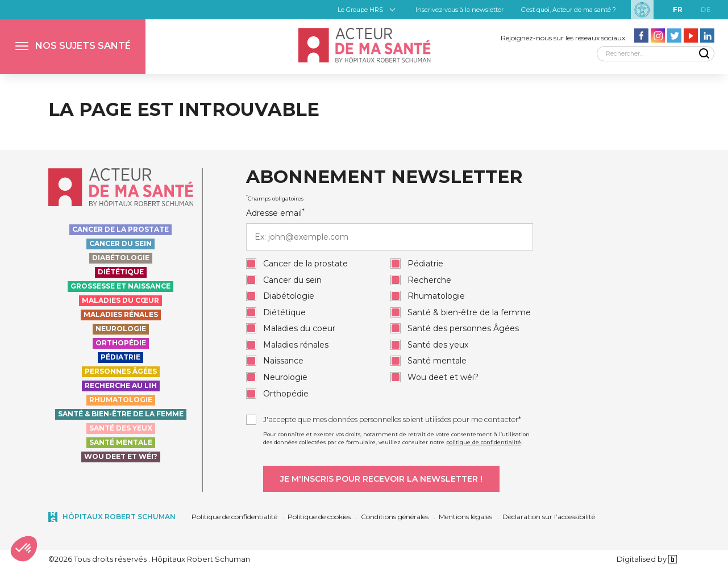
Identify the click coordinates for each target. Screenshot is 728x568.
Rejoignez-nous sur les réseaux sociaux (563, 38)
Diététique (121, 272)
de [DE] (706, 9)
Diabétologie (121, 258)
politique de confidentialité (484, 442)
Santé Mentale (121, 442)
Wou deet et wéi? (121, 456)
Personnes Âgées (121, 371)
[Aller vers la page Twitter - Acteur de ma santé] (674, 35)
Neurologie (121, 329)
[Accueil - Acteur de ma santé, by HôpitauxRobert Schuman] (364, 45)
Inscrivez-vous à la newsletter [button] (459, 10)
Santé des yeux (121, 428)
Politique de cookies (319, 517)
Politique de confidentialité (234, 517)
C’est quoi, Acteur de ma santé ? (569, 10)
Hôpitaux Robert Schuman (119, 517)
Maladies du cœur (120, 300)
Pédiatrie (120, 357)
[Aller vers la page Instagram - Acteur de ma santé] (658, 35)
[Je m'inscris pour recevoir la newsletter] (381, 479)
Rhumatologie (121, 400)
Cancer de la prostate (120, 229)
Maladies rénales (121, 314)
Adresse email (390, 229)
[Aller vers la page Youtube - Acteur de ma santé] (691, 35)
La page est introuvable (184, 109)
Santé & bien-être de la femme (121, 414)
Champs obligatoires (275, 198)
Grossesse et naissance (120, 286)
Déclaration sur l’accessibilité (549, 517)
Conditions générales (395, 517)
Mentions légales (465, 517)
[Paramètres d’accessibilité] (642, 10)
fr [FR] (678, 9)
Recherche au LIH (121, 385)
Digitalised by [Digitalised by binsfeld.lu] (647, 559)
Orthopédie (121, 343)
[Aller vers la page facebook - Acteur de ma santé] (641, 35)
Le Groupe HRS (360, 10)
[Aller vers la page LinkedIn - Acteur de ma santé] (707, 35)
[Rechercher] (656, 54)
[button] (73, 47)
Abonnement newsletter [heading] (384, 177)
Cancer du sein (120, 243)
